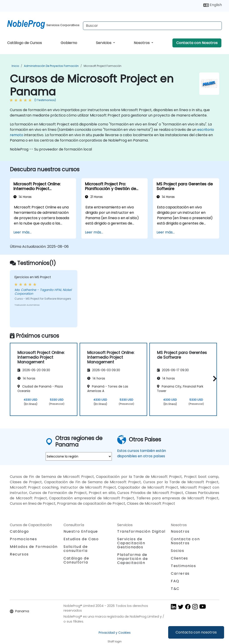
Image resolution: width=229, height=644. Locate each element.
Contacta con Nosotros (197, 43)
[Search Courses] (152, 26)
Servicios (104, 43)
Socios (178, 551)
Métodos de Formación (34, 547)
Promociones (23, 539)
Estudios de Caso (81, 539)
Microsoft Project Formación (103, 66)
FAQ (175, 581)
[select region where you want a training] (79, 456)
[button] (214, 379)
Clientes (179, 558)
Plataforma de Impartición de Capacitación (133, 559)
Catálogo (19, 531)
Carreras (180, 573)
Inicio (15, 66)
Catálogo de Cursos (24, 43)
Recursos (19, 554)
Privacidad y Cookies (115, 633)
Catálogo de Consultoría (76, 560)
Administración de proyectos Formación (51, 66)
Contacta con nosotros (196, 632)
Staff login (115, 641)
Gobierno (69, 43)
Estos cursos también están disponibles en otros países (142, 453)
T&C (175, 589)
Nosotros (142, 43)
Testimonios (183, 566)
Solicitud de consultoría (76, 549)
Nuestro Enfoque (81, 531)
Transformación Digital (141, 531)
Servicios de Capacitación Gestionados (131, 543)
